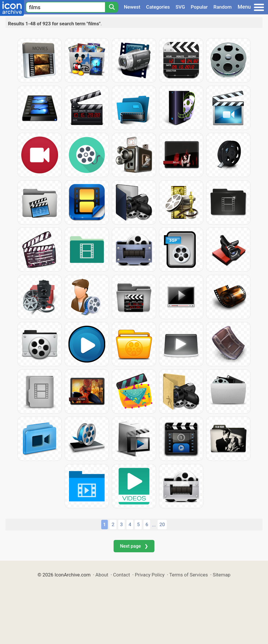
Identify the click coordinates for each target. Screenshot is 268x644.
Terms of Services (189, 575)
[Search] (112, 7)
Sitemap (222, 575)
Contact (121, 575)
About (102, 575)
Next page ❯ (134, 546)
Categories (158, 7)
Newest (132, 7)
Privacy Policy (150, 575)
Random (222, 7)
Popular (199, 7)
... (154, 525)
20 (162, 524)
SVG (180, 7)
